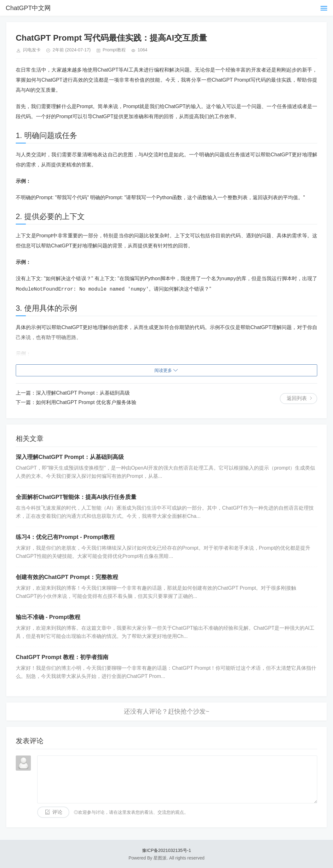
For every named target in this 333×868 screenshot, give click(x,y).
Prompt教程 (114, 50)
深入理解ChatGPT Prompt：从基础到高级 (83, 393)
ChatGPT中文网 (28, 8)
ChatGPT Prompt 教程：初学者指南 (62, 657)
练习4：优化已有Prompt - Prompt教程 (65, 537)
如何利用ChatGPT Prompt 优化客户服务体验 (86, 402)
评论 (57, 812)
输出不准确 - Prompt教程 (48, 617)
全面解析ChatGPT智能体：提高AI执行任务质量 (76, 497)
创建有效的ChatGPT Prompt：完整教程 (67, 577)
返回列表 (297, 398)
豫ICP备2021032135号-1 (167, 850)
